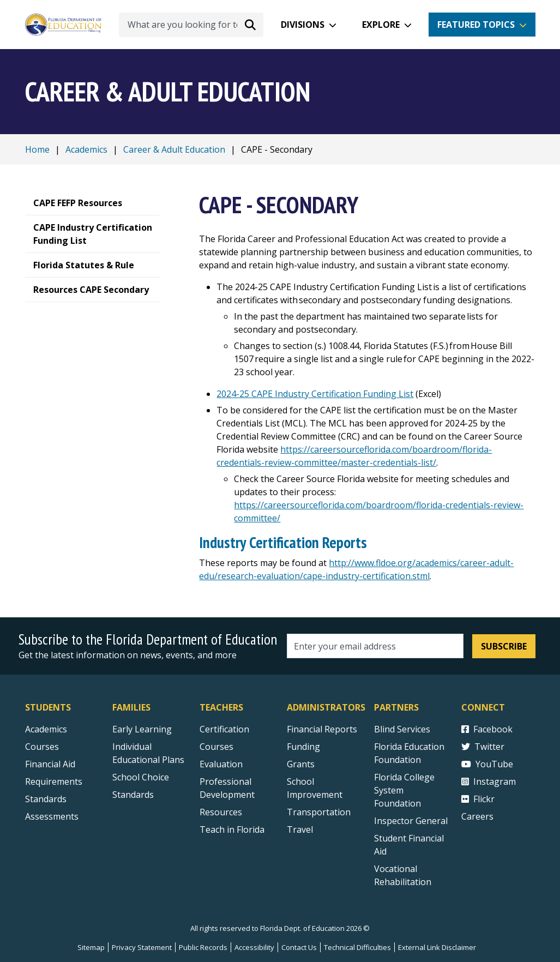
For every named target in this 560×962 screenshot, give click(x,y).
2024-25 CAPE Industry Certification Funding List (315, 394)
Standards (133, 795)
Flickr (478, 799)
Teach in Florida (232, 829)
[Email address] (375, 646)
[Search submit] (250, 25)
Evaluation (221, 764)
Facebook (487, 729)
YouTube (487, 764)
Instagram (489, 781)
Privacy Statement (142, 947)
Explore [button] (381, 25)
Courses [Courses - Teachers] (216, 747)
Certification (224, 729)
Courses (42, 747)
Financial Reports (322, 729)
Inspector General (411, 821)
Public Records (203, 947)
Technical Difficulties (357, 947)
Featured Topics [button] (476, 25)
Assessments (52, 816)
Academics (86, 149)
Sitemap (91, 947)
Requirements (54, 781)
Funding (303, 747)
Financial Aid (50, 764)
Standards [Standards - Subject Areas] (46, 799)
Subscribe (504, 646)
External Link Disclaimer (437, 947)
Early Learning (142, 729)
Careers (477, 816)
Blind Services (402, 729)
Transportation (319, 812)
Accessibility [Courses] (254, 947)
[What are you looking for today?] (191, 25)
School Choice (141, 777)
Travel (300, 829)
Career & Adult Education (174, 149)
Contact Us (299, 947)
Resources (221, 812)
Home (37, 149)
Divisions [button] (303, 25)
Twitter (483, 747)
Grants (301, 764)
